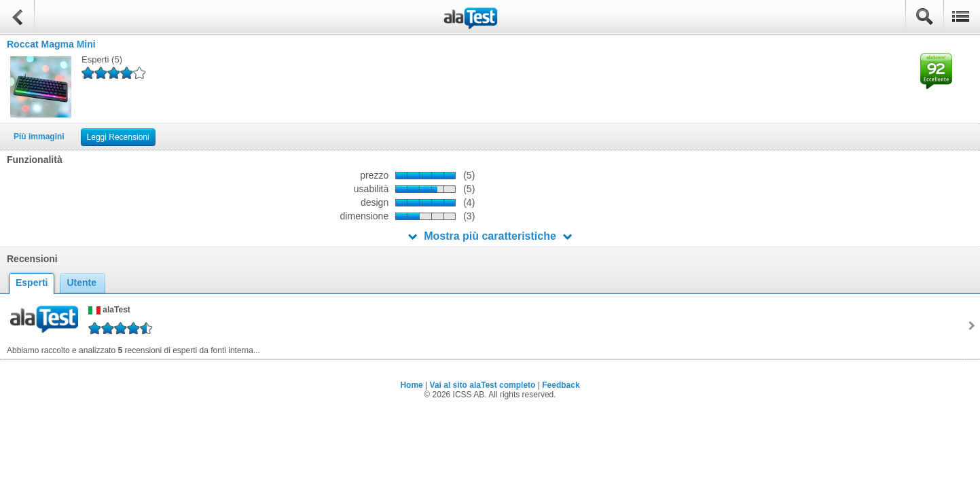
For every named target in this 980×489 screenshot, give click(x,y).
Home (411, 385)
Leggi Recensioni (118, 137)
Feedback (561, 385)
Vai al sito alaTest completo (483, 385)
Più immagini (39, 137)
